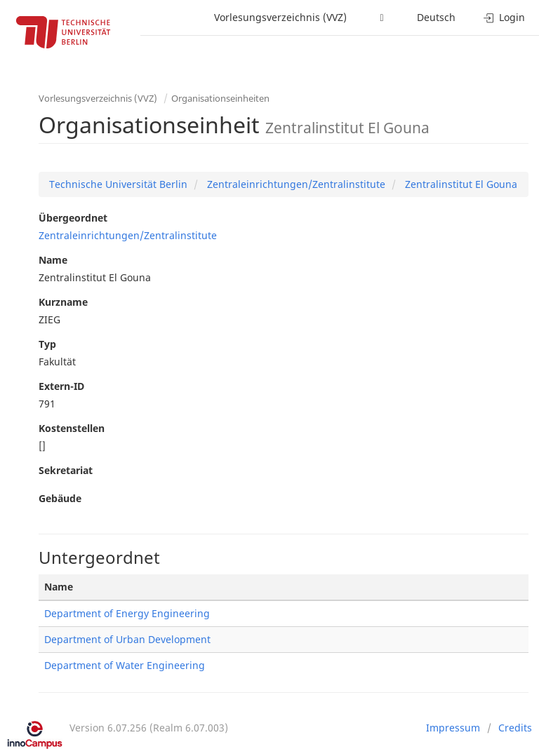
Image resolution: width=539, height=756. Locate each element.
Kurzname (63, 302)
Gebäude (60, 498)
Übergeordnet (73, 218)
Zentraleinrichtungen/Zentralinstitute (295, 184)
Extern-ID (61, 386)
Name (53, 260)
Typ (47, 344)
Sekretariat (66, 470)
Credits (515, 728)
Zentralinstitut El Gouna (460, 184)
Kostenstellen (72, 428)
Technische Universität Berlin (118, 184)
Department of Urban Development (127, 639)
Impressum (453, 728)
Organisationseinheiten (220, 98)
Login (504, 17)
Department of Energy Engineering (127, 613)
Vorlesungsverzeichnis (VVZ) (280, 17)
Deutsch (436, 17)
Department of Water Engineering (125, 665)
